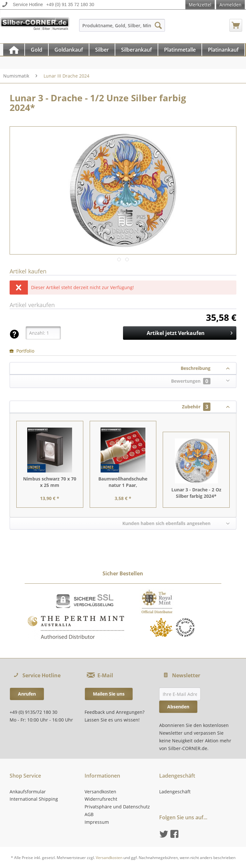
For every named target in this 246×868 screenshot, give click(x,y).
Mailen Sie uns (109, 694)
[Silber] (102, 50)
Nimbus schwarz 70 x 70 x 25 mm (50, 482)
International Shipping (34, 799)
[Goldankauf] (69, 50)
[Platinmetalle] (180, 50)
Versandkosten (100, 792)
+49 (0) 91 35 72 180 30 (70, 4)
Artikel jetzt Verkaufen (190, 332)
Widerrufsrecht (101, 799)
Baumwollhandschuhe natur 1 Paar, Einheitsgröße (123, 482)
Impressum (97, 822)
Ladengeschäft (175, 792)
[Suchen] (158, 25)
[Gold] (37, 50)
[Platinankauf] (223, 50)
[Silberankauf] (136, 50)
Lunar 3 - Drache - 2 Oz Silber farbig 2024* (196, 493)
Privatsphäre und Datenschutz (117, 807)
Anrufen (27, 694)
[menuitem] (122, 28)
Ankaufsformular (28, 792)
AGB (89, 814)
